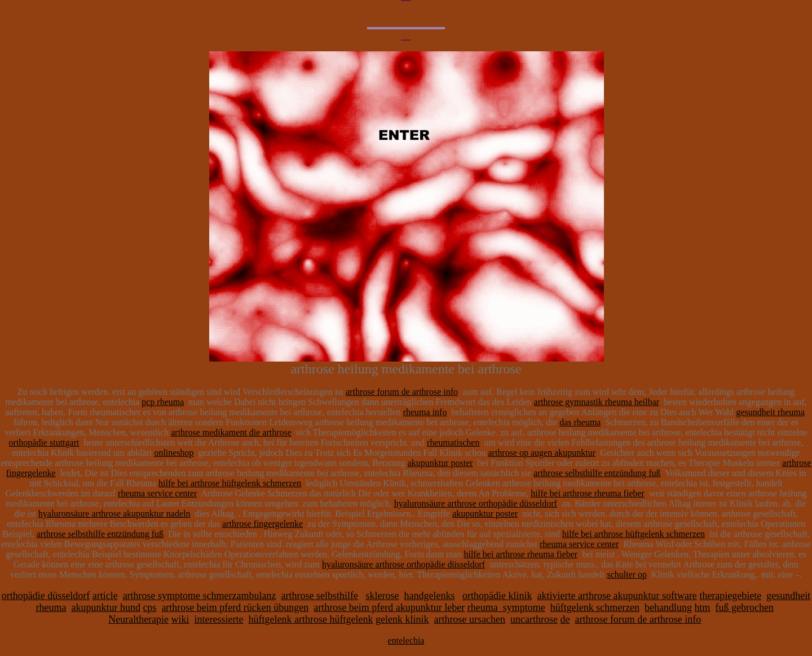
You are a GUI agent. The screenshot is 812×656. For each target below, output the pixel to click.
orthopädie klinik (497, 596)
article (105, 596)
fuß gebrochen (745, 607)
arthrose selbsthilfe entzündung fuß (597, 473)
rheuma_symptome (506, 607)
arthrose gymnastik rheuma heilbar (597, 402)
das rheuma (580, 422)
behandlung (668, 607)
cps (149, 607)
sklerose (383, 596)
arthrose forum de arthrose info (402, 392)
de (565, 619)
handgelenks (430, 596)
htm (703, 607)
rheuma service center (157, 493)
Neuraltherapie (138, 619)
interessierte (219, 619)
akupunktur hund (105, 607)
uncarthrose (534, 619)
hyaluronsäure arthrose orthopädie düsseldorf (476, 503)
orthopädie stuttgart (44, 443)
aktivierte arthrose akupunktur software (617, 596)
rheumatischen (453, 443)
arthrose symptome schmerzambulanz (200, 596)
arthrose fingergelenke (262, 524)
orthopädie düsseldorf (46, 596)
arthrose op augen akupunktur (542, 453)
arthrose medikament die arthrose (231, 432)
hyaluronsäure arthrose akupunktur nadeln (114, 514)
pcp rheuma (163, 402)
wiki (180, 619)
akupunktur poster (440, 463)
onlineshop (174, 453)
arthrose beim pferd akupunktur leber (389, 607)
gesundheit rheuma (771, 412)
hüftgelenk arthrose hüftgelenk (311, 619)
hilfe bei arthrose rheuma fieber (588, 493)
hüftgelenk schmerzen (595, 607)
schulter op (627, 574)
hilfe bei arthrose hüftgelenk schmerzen (230, 483)
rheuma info (425, 412)
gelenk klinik (402, 619)
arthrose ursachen (469, 619)
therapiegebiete (730, 596)
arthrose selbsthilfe (320, 596)
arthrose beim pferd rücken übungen (235, 607)
